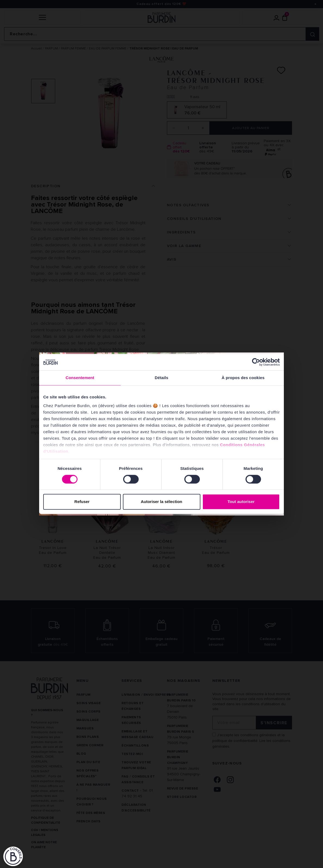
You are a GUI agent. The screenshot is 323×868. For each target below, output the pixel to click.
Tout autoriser (241, 502)
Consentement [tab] (80, 378)
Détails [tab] (161, 378)
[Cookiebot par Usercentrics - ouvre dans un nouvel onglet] (256, 362)
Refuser (82, 502)
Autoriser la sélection (162, 502)
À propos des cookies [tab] (243, 378)
